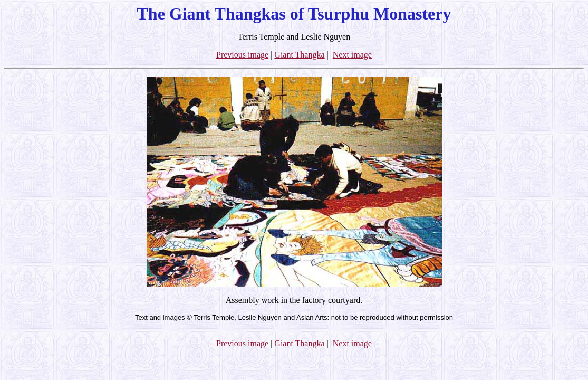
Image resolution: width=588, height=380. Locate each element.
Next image (352, 55)
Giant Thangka (299, 55)
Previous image (242, 55)
